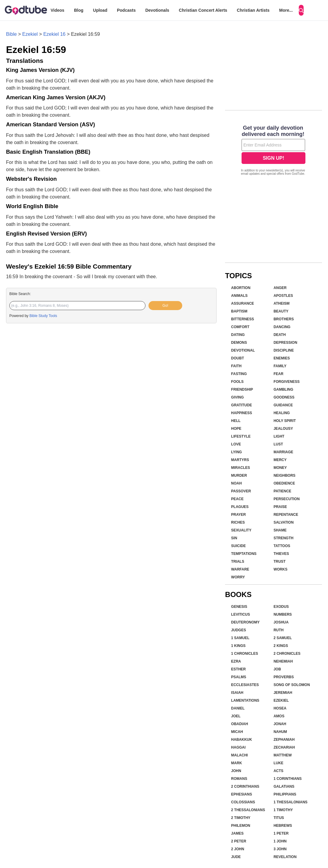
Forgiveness (287, 382)
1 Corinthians (287, 779)
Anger (280, 288)
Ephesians (241, 794)
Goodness (284, 397)
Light (279, 436)
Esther (238, 669)
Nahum (280, 732)
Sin (234, 538)
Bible (11, 34)
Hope (236, 429)
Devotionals (157, 10)
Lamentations (245, 700)
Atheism (281, 303)
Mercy (280, 460)
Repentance (286, 515)
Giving (237, 397)
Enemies (282, 358)
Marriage (283, 452)
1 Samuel (240, 638)
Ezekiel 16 (55, 34)
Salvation (284, 522)
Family (280, 366)
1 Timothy (283, 810)
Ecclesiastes (245, 685)
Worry (238, 577)
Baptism (239, 311)
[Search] (301, 10)
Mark (236, 763)
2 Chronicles (287, 654)
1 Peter (281, 833)
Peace (237, 499)
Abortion (241, 288)
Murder (239, 476)
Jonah (280, 724)
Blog (79, 10)
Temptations (244, 554)
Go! (165, 306)
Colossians (243, 802)
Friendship (242, 389)
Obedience (284, 483)
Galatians (284, 786)
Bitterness (242, 319)
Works (280, 569)
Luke (278, 763)
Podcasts (126, 10)
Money (280, 468)
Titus (279, 818)
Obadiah (239, 724)
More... (286, 10)
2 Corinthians (245, 786)
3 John (280, 849)
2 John (237, 849)
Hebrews (283, 826)
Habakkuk (241, 740)
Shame (280, 530)
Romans (239, 779)
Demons (239, 343)
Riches (238, 522)
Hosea (280, 708)
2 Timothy (241, 818)
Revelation (285, 857)
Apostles (283, 296)
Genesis (239, 607)
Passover (241, 491)
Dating (238, 335)
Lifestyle (241, 436)
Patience (282, 491)
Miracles (241, 468)
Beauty (281, 311)
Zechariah (284, 747)
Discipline (284, 350)
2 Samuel (283, 638)
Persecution (287, 499)
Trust (280, 562)
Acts (278, 771)
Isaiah (237, 693)
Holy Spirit (285, 421)
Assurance (242, 303)
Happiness (241, 413)
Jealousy (283, 429)
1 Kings (238, 646)
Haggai (238, 747)
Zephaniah (284, 740)
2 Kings (281, 646)
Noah (236, 483)
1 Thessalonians (291, 802)
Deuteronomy (245, 622)
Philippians (285, 794)
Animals (239, 296)
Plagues (240, 507)
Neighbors (284, 476)
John (236, 771)
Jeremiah (283, 693)
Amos (279, 716)
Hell (236, 421)
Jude (236, 857)
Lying (236, 452)
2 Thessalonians (248, 810)
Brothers (284, 319)
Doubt (237, 358)
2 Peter (239, 841)
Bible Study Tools (43, 316)
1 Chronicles (244, 654)
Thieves (281, 554)
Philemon (241, 826)
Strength (283, 538)
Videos (58, 10)
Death (280, 335)
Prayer (238, 515)
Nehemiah (283, 661)
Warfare (240, 569)
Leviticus (241, 614)
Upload (100, 10)
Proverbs (284, 677)
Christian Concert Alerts (203, 10)
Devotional (243, 350)
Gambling (283, 389)
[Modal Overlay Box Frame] (273, 151)
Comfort (240, 327)
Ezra (236, 661)
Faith (236, 366)
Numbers (283, 614)
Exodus (281, 607)
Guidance (283, 405)
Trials (237, 562)
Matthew (283, 755)
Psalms (239, 677)
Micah (237, 732)
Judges (238, 630)
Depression (285, 343)
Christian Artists (253, 10)
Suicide (238, 546)
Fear (278, 374)
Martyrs (240, 460)
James (237, 833)
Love (236, 444)
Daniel (238, 708)
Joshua (281, 622)
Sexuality (241, 530)
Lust (278, 444)
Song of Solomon (292, 685)
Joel (236, 716)
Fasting (239, 374)
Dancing (282, 327)
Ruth (278, 630)
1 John (280, 841)
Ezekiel (30, 34)
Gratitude (241, 405)
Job (277, 669)
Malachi (239, 755)
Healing (282, 413)
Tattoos (282, 546)
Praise (280, 507)
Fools (237, 382)
